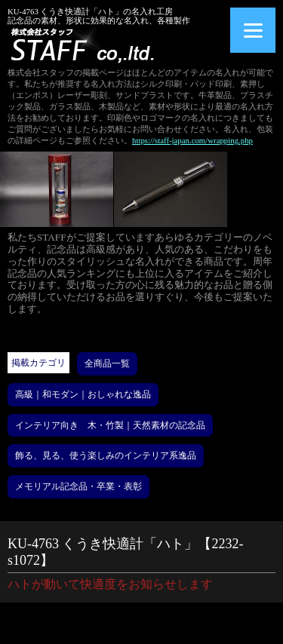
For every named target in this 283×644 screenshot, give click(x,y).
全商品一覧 (107, 363)
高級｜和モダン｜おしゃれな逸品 (83, 394)
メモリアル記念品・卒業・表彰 (78, 486)
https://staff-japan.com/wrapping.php (192, 140)
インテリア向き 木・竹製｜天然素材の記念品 (110, 425)
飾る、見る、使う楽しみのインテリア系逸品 (106, 455)
